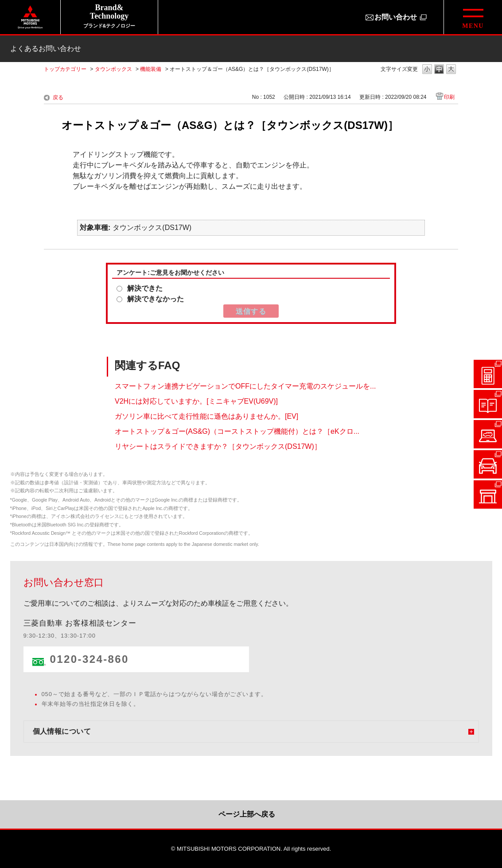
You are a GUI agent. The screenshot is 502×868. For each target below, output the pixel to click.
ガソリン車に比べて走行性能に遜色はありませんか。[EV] (206, 416)
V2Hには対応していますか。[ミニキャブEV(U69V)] (196, 401)
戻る (58, 97)
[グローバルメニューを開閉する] (473, 17)
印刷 (449, 97)
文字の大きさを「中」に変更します (439, 70)
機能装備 (151, 69)
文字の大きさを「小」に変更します (427, 70)
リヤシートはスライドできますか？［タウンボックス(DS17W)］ (218, 446)
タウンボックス (113, 69)
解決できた (145, 288)
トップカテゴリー (65, 69)
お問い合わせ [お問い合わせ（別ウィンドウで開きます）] (396, 17)
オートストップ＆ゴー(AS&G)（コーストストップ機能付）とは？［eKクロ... (237, 431)
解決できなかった (156, 299)
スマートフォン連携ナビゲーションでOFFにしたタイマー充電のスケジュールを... (245, 386)
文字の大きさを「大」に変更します (451, 70)
